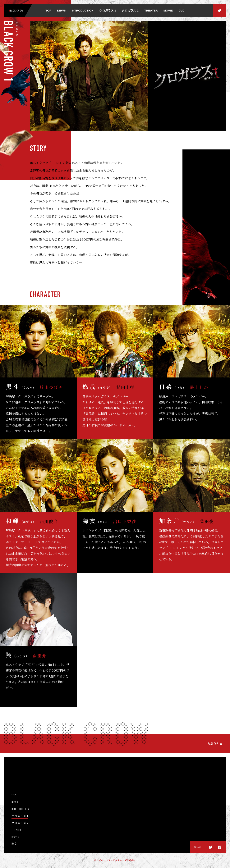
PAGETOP (213, 743)
